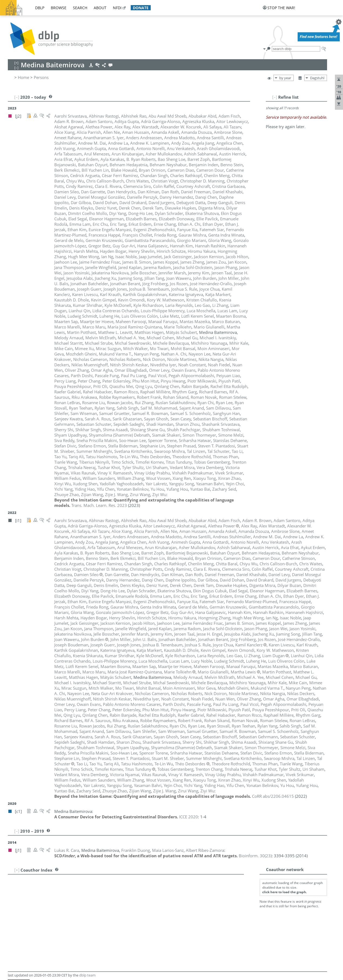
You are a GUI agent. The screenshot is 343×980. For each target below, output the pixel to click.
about (100, 8)
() (255, 856)
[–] (275, 97)
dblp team (87, 975)
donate (141, 8)
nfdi (117, 8)
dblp (40, 8)
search (80, 8)
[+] (17, 870)
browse (59, 8)
